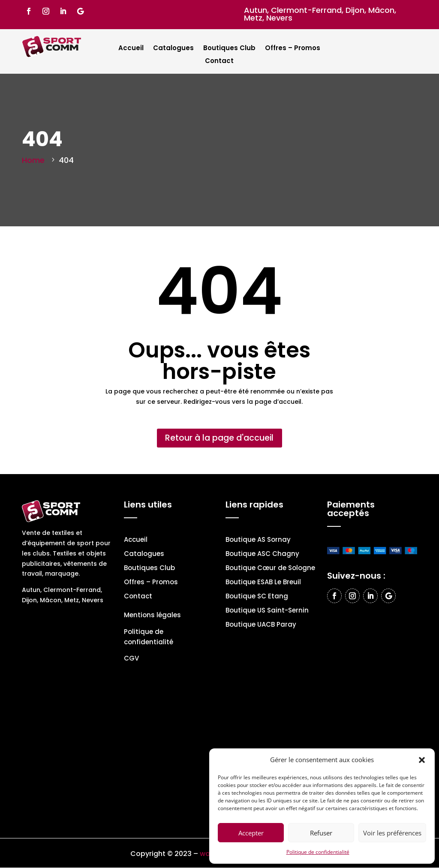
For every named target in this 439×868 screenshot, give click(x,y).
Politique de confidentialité (318, 852)
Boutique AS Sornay (258, 541)
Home (33, 160)
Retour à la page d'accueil (219, 439)
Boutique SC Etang (257, 597)
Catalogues (173, 49)
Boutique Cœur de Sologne (270, 569)
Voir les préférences (392, 833)
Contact (219, 62)
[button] (422, 760)
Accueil (131, 49)
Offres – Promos (293, 49)
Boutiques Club (229, 49)
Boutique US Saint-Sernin (267, 611)
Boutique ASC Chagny (262, 555)
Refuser (321, 833)
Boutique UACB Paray (261, 626)
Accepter (251, 833)
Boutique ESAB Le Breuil (263, 583)
